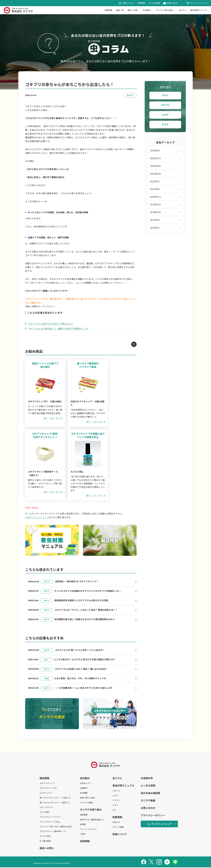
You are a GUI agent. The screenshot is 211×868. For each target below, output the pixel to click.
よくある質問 (154, 3)
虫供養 (83, 825)
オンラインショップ (199, 3)
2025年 (155, 158)
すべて (165, 95)
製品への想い (133, 10)
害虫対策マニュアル (123, 786)
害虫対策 (199, 10)
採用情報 (141, 3)
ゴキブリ (165, 105)
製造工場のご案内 (87, 798)
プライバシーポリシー (153, 816)
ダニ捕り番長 (45, 841)
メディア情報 (118, 828)
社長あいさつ (86, 784)
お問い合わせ (172, 3)
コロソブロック (46, 808)
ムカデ (165, 115)
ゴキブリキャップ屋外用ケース (53, 832)
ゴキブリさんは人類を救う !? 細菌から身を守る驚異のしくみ (58, 329)
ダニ (114, 810)
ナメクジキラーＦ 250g (50, 822)
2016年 (155, 228)
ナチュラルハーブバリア (50, 817)
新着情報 (108, 10)
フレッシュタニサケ (88, 830)
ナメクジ (116, 801)
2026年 (155, 151)
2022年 (155, 182)
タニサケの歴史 (87, 803)
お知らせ (116, 823)
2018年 (155, 213)
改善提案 (84, 815)
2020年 (155, 197)
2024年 (155, 166)
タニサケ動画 (148, 801)
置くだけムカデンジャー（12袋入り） (56, 798)
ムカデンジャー (46, 793)
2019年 (155, 205)
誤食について (128, 3)
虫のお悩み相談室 (150, 794)
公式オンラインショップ (37, 517)
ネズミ (165, 124)
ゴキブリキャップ (47, 784)
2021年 (155, 189)
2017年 (155, 220)
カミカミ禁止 (45, 837)
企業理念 (84, 789)
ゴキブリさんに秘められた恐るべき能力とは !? (50, 324)
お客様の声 (147, 779)
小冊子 (83, 834)
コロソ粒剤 (44, 813)
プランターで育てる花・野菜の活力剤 (56, 827)
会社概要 (84, 793)
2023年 (155, 174)
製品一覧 (120, 10)
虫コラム (183, 10)
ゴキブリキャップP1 (48, 789)
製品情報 (44, 779)
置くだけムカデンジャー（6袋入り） (55, 803)
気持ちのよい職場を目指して (92, 820)
